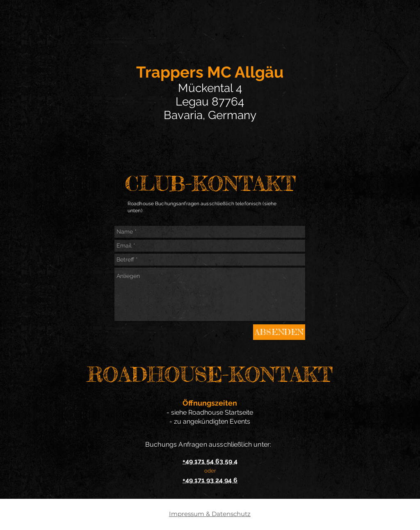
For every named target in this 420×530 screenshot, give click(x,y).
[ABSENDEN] (279, 332)
